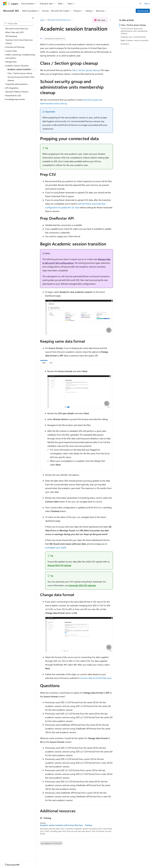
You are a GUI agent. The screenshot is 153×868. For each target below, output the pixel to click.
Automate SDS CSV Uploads (82, 585)
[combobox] (18, 24)
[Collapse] (33, 18)
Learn (42, 20)
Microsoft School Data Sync (59, 20)
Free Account (143, 11)
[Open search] (140, 4)
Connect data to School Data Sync (96, 678)
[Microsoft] (5, 4)
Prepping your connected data (133, 37)
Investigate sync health (56, 547)
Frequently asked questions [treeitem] (17, 84)
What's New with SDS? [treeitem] (15, 32)
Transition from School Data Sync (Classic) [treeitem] (19, 42)
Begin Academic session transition (135, 40)
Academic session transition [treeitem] (19, 69)
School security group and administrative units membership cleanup (134, 31)
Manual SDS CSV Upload (59, 565)
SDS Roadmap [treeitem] (11, 36)
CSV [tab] (44, 363)
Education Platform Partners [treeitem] (17, 92)
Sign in (147, 3)
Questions (125, 44)
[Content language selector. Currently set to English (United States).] (15, 864)
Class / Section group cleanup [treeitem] (20, 73)
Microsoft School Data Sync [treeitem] (17, 29)
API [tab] (51, 363)
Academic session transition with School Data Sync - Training (66, 825)
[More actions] (111, 20)
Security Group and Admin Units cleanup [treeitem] (21, 79)
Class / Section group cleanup (86, 70)
